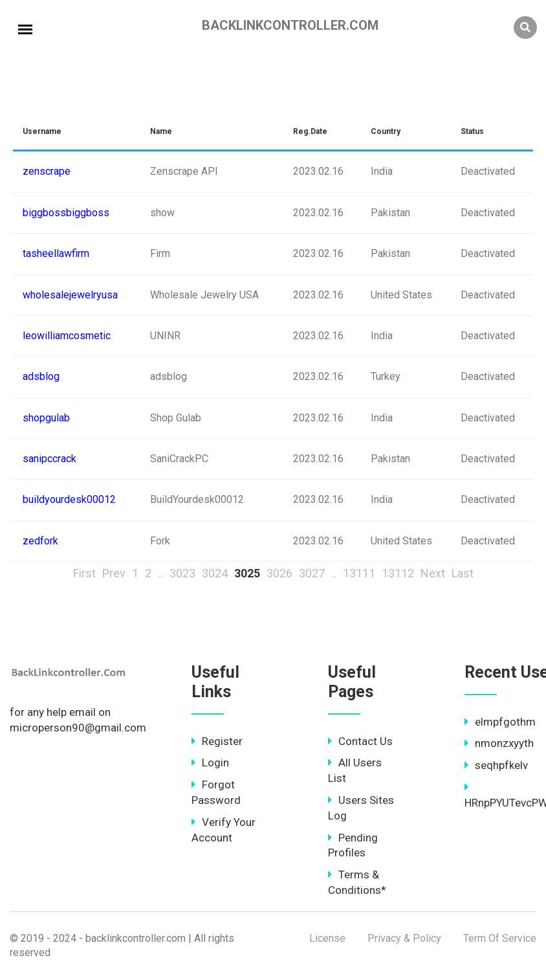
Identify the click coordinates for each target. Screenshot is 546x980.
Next (433, 573)
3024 (215, 573)
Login (210, 763)
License (327, 938)
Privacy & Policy (404, 938)
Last (463, 573)
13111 (359, 573)
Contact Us (360, 741)
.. (160, 573)
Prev (114, 573)
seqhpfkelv (496, 765)
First (84, 573)
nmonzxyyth (499, 743)
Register (217, 741)
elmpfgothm (500, 722)
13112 (398, 573)
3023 (182, 573)
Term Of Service (500, 938)
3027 (312, 573)
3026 (279, 573)
